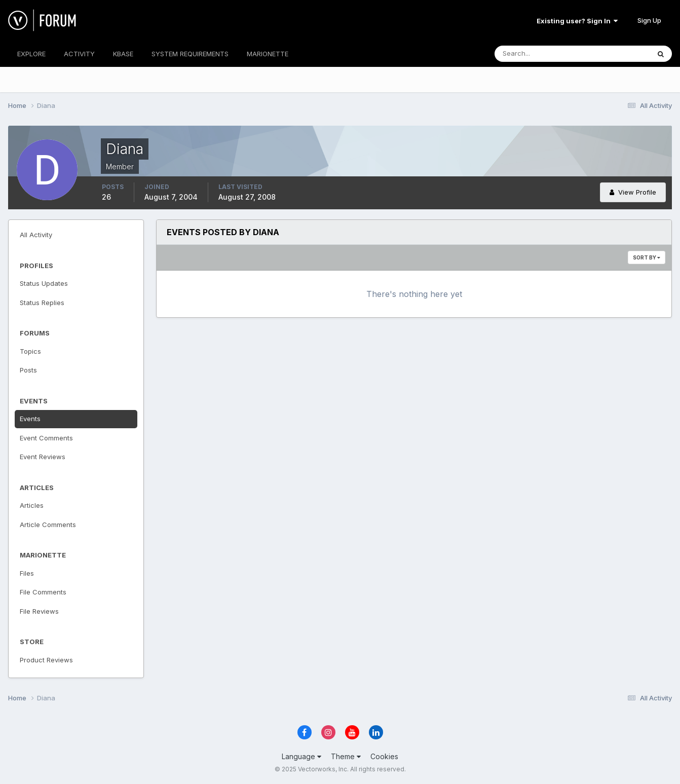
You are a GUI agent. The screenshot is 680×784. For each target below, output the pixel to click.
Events (30, 419)
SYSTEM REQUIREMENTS (190, 54)
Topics (30, 351)
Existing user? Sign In (577, 21)
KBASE (123, 54)
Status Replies (42, 303)
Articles (32, 505)
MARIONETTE (268, 54)
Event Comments (46, 438)
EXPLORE (31, 54)
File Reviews (39, 611)
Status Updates (44, 283)
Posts (28, 370)
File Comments (43, 592)
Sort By (647, 257)
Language (301, 756)
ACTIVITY (79, 54)
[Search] (539, 54)
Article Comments (48, 525)
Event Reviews (43, 457)
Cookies (384, 756)
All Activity (36, 235)
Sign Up (649, 20)
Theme (346, 756)
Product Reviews (46, 660)
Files (27, 573)
